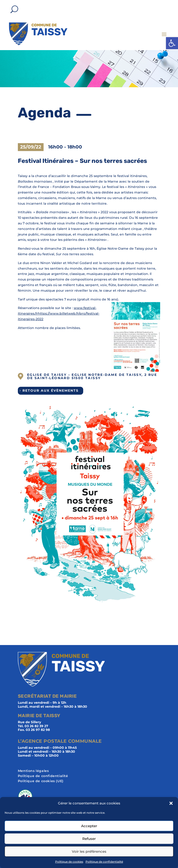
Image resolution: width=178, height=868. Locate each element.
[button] (172, 43)
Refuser (89, 839)
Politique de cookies (69, 862)
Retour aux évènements (51, 390)
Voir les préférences (89, 851)
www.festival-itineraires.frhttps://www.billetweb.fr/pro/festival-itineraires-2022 (59, 313)
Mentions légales (33, 771)
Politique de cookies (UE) (41, 781)
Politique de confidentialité (104, 862)
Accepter (89, 826)
